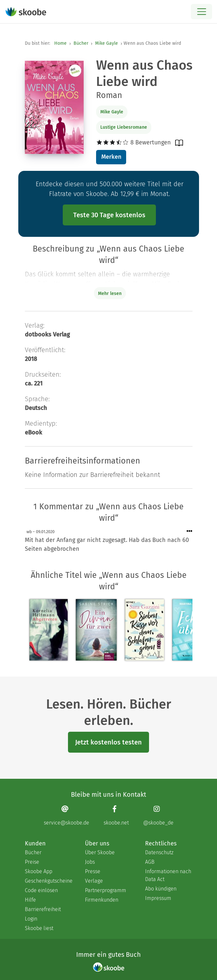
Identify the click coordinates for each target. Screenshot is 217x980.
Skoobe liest (39, 928)
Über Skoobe (100, 852)
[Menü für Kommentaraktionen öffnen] (190, 531)
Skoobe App (39, 871)
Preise (32, 862)
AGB (150, 862)
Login (31, 919)
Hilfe (30, 900)
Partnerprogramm (106, 890)
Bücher (81, 43)
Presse (93, 871)
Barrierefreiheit (43, 909)
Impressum (158, 898)
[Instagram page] (158, 816)
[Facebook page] (116, 816)
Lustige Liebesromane (124, 127)
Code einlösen (41, 890)
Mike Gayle (107, 43)
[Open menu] (201, 12)
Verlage (94, 881)
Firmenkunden (102, 900)
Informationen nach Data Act (168, 875)
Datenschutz (159, 852)
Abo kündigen (161, 889)
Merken (111, 157)
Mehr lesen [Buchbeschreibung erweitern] (110, 294)
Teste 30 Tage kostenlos (109, 215)
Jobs (90, 862)
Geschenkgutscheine (48, 881)
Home (60, 43)
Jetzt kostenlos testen (108, 742)
